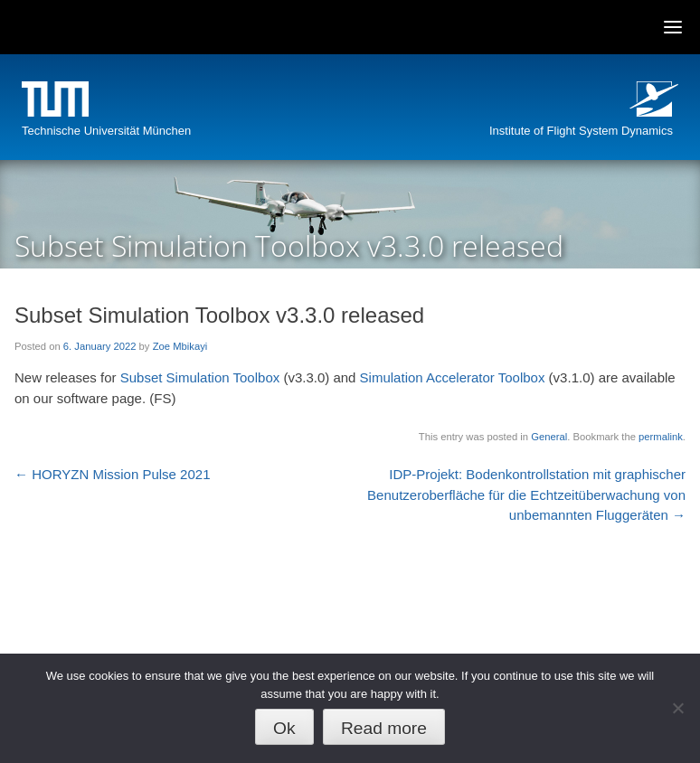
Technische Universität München (106, 131)
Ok (284, 728)
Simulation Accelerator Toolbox (453, 377)
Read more (384, 728)
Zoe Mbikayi (180, 346)
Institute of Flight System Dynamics (581, 131)
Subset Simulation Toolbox (200, 377)
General (549, 437)
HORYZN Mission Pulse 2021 (112, 474)
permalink (661, 437)
